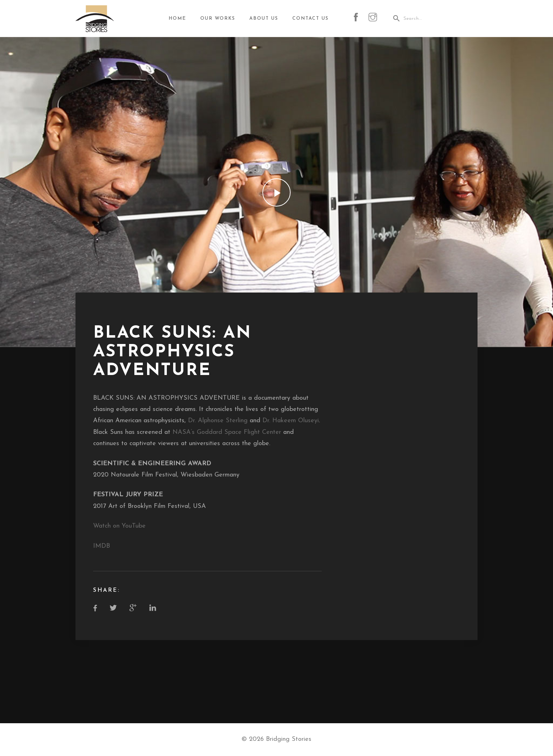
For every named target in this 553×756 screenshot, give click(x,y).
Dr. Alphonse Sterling (218, 421)
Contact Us (311, 19)
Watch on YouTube (119, 526)
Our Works (218, 19)
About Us (264, 19)
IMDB (102, 546)
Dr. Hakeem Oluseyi (291, 421)
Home (177, 19)
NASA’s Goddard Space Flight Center (227, 432)
